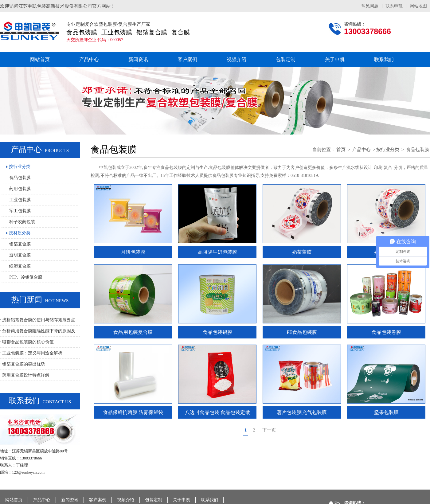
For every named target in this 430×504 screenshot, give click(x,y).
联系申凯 (394, 6)
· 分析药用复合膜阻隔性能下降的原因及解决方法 (40, 331)
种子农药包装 (22, 222)
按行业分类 (18, 167)
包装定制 (286, 59)
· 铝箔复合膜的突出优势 (23, 364)
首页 (341, 150)
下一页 (269, 430)
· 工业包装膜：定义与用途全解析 (31, 353)
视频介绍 (237, 59)
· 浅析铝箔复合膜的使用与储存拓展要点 (38, 320)
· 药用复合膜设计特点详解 (25, 375)
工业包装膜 (20, 200)
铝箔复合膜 (20, 244)
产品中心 (89, 59)
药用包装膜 (20, 189)
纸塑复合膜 (20, 266)
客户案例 (187, 59)
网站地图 (418, 6)
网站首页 (40, 59)
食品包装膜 (20, 178)
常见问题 (370, 6)
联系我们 (384, 59)
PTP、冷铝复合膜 (26, 277)
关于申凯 (335, 59)
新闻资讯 (138, 59)
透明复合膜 (20, 255)
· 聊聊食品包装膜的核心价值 (27, 342)
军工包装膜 (20, 211)
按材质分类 (18, 233)
